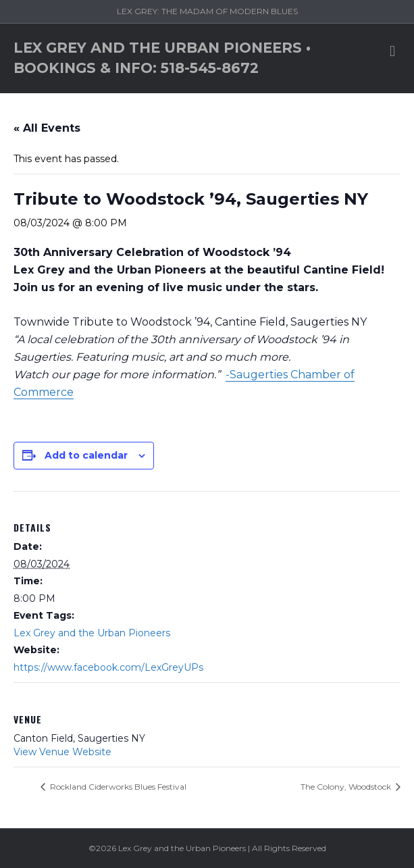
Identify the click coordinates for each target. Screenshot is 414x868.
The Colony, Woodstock (347, 787)
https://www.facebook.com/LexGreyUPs (108, 667)
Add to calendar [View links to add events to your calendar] (86, 456)
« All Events (47, 128)
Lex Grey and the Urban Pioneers (92, 633)
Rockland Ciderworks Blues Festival (117, 787)
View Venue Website (62, 752)
